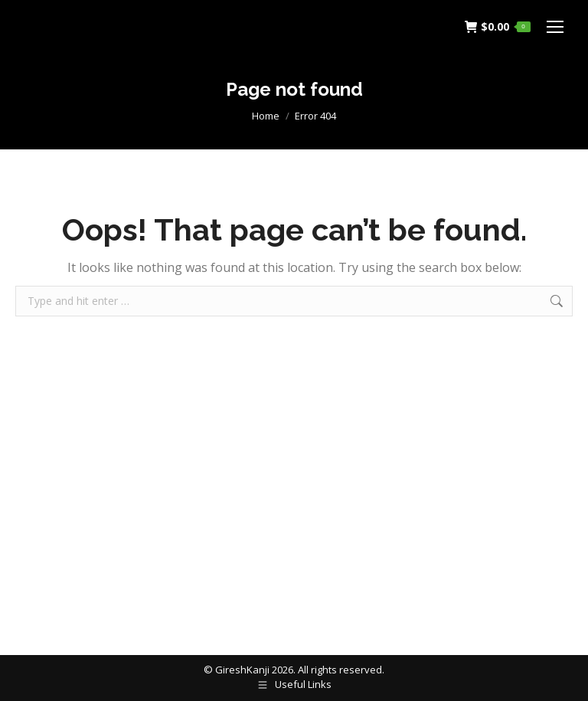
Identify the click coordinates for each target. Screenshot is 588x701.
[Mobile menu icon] (555, 27)
